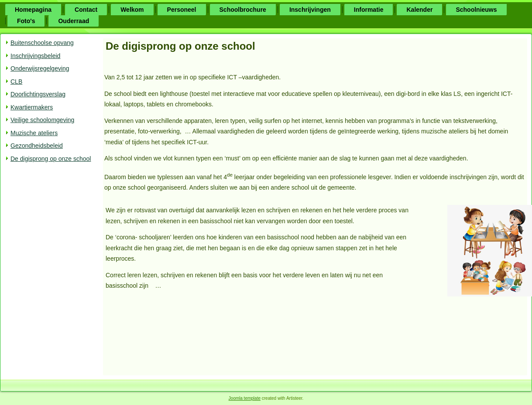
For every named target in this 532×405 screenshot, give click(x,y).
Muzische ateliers (34, 133)
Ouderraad (74, 21)
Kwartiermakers (32, 107)
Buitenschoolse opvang (42, 43)
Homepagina (33, 10)
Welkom (132, 10)
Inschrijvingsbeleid (35, 56)
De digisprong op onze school (51, 159)
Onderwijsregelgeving (40, 68)
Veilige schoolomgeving (42, 120)
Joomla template (245, 398)
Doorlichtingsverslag (38, 94)
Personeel (182, 10)
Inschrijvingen (310, 10)
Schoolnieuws (476, 10)
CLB (16, 82)
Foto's (26, 21)
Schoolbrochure (243, 10)
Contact (86, 10)
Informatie (369, 10)
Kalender (419, 10)
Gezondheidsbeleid (37, 146)
